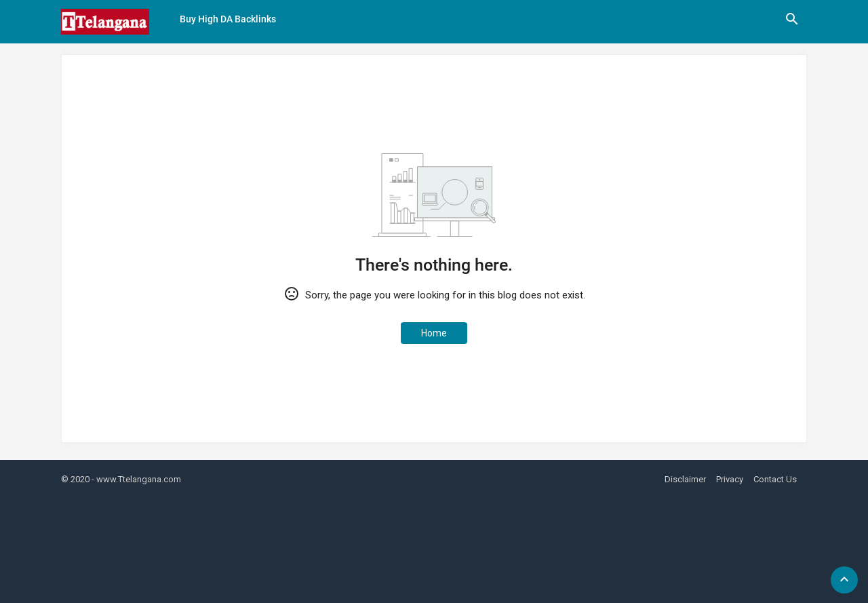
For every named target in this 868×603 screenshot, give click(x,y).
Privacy (730, 479)
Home (434, 333)
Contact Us (775, 479)
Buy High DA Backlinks (228, 19)
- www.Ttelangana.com (136, 479)
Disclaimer (685, 479)
